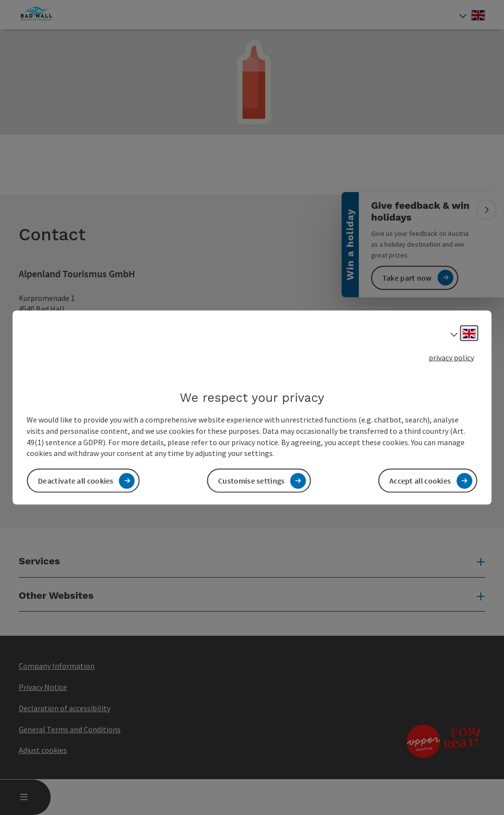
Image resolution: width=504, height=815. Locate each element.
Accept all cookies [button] (420, 481)
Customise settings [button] (251, 481)
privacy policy (451, 357)
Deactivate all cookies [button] (76, 481)
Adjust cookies (43, 750)
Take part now (407, 278)
